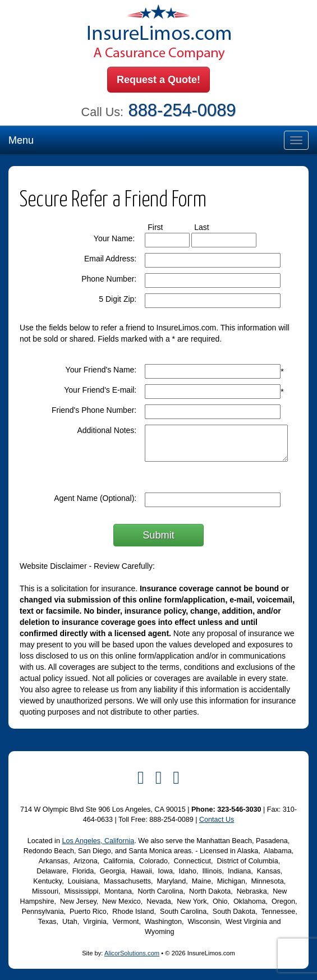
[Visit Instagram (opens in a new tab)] (176, 777)
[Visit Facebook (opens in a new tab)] (141, 777)
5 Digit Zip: (118, 299)
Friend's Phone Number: (94, 410)
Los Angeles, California (98, 841)
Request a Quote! (158, 80)
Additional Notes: (107, 430)
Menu (21, 140)
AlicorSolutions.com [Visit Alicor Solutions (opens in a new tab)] (132, 953)
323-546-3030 (239, 809)
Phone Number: (109, 279)
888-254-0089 (182, 110)
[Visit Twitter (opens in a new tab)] (159, 777)
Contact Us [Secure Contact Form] (217, 820)
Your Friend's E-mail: (100, 390)
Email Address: (110, 259)
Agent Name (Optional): (95, 498)
